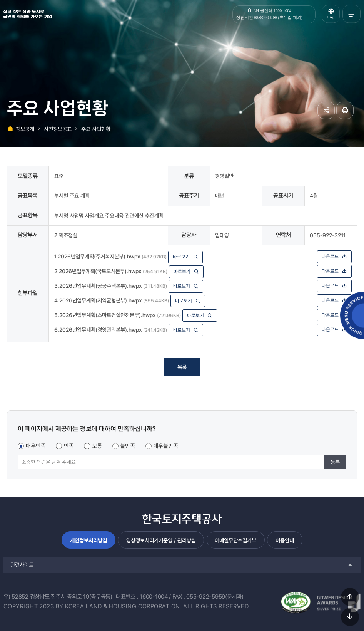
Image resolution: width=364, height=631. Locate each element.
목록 (182, 367)
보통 (97, 446)
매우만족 (36, 446)
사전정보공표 (58, 129)
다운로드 (334, 256)
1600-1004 (154, 597)
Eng (331, 17)
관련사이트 (22, 565)
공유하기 (326, 110)
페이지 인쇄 (345, 110)
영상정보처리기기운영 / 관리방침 (161, 540)
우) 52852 (16, 597)
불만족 (128, 446)
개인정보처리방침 (88, 540)
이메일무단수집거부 (235, 540)
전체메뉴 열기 (351, 14)
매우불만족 (166, 446)
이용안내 (285, 540)
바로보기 (185, 257)
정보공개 (25, 129)
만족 (69, 446)
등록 (335, 462)
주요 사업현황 (96, 129)
